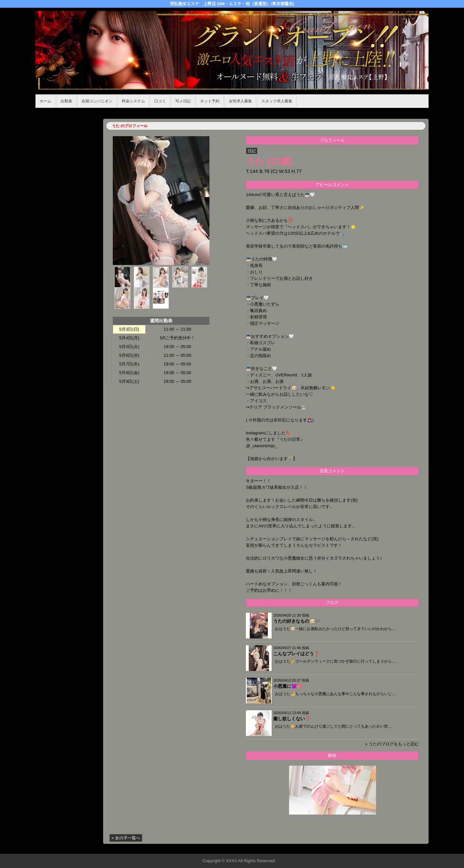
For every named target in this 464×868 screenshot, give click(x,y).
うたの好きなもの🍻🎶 (297, 621)
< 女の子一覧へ (126, 838)
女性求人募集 (240, 101)
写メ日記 (183, 101)
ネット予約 (210, 101)
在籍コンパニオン (97, 101)
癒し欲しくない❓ (292, 719)
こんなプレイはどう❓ (296, 654)
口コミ (160, 101)
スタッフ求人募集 (277, 101)
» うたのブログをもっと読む (392, 744)
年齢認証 (45, 111)
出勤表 (66, 101)
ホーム (45, 101)
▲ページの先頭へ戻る (404, 848)
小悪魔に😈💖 (288, 686)
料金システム (133, 101)
